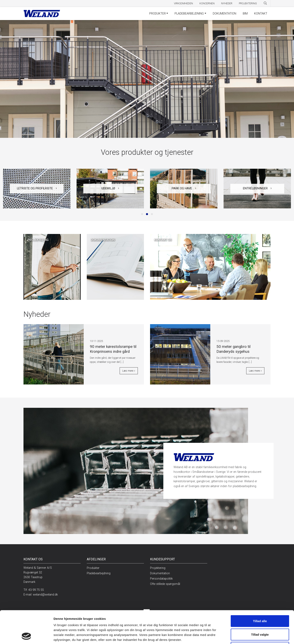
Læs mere (129, 371)
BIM (245, 14)
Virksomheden (183, 3)
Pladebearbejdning (189, 14)
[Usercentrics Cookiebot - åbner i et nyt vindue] (26, 636)
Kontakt (261, 14)
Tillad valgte (260, 604)
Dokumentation (224, 14)
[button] (142, 214)
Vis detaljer (208, 636)
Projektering (248, 3)
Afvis (260, 617)
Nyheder (227, 3)
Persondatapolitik (161, 579)
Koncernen (207, 3)
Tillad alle (260, 590)
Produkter (158, 14)
